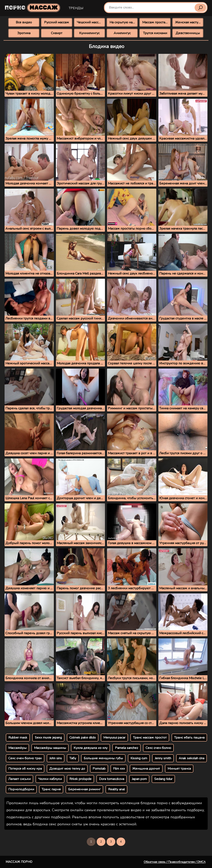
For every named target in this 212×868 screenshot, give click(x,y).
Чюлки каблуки (50, 779)
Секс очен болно (158, 748)
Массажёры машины (50, 748)
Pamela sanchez (126, 748)
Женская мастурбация (189, 22)
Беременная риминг (84, 789)
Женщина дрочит (146, 769)
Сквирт (57, 33)
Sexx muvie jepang (48, 738)
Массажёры (17, 748)
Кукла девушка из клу (90, 748)
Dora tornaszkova (112, 779)
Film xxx (119, 769)
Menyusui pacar (114, 738)
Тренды (76, 8)
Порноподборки (21, 789)
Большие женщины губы (103, 758)
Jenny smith (163, 758)
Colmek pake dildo (83, 738)
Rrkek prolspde (80, 779)
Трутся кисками (155, 33)
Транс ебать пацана (189, 738)
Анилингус (122, 33)
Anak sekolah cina (192, 758)
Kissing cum (139, 758)
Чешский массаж (90, 22)
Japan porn (139, 779)
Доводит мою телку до (67, 769)
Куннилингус (89, 33)
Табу (73, 758)
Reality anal (116, 789)
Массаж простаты (156, 22)
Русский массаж (57, 22)
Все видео (24, 22)
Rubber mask (18, 738)
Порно (33, 8)
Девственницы (188, 33)
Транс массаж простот (150, 738)
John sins (56, 758)
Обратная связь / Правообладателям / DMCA (175, 862)
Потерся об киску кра (25, 769)
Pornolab (99, 769)
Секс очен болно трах (25, 758)
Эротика (24, 33)
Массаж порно (19, 862)
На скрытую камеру (124, 22)
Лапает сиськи (19, 779)
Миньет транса (179, 769)
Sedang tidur (163, 779)
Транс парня (51, 789)
